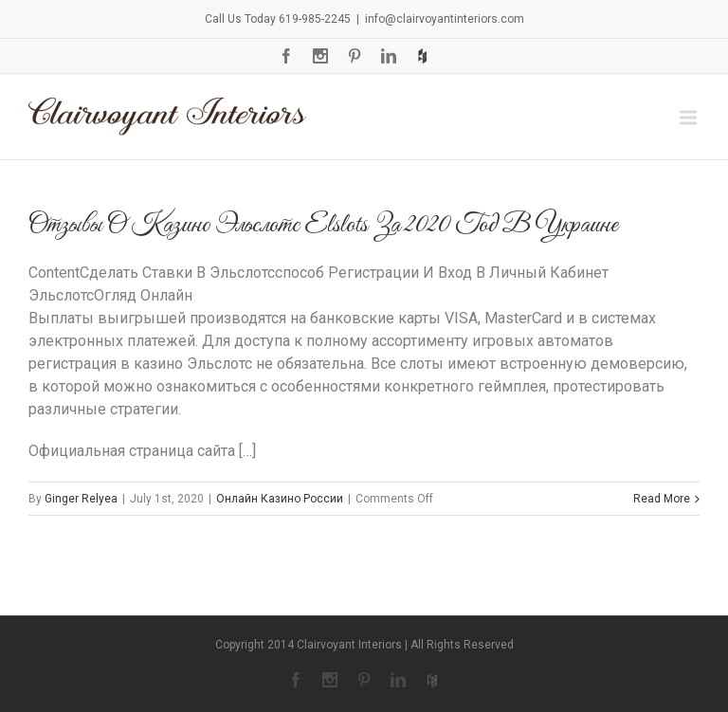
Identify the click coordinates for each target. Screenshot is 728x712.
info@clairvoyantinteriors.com (445, 19)
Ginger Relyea (81, 499)
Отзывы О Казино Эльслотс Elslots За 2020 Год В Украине (323, 225)
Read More (662, 499)
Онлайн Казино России (280, 499)
